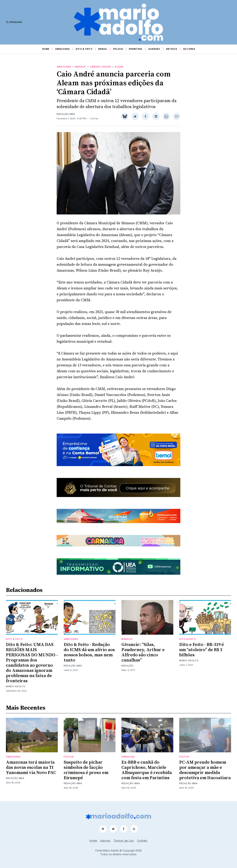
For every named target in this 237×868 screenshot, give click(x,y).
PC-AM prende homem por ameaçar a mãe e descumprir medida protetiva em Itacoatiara (205, 770)
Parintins (135, 49)
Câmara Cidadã (100, 67)
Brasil (103, 49)
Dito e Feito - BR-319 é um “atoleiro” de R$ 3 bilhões (202, 650)
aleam (119, 67)
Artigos (172, 49)
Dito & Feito (84, 49)
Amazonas (62, 49)
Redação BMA (66, 114)
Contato (142, 841)
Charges (154, 49)
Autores (189, 49)
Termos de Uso (124, 841)
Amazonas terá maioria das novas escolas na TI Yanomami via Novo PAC (31, 768)
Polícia (118, 49)
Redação (128, 666)
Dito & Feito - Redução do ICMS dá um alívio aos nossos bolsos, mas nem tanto (89, 652)
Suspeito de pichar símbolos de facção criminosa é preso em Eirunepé (86, 770)
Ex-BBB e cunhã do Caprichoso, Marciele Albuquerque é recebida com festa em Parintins (147, 770)
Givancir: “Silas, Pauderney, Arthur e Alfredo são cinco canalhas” (143, 652)
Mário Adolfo (16, 686)
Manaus (80, 67)
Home (46, 49)
